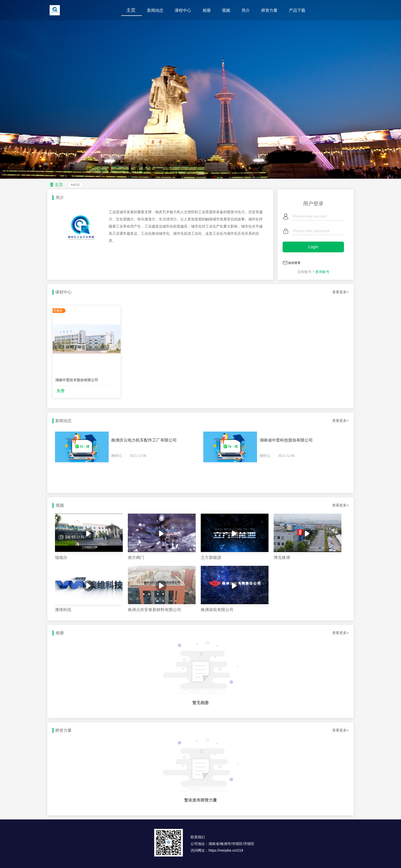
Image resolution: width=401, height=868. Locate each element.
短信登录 (294, 263)
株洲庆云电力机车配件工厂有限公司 (144, 440)
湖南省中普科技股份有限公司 (286, 440)
